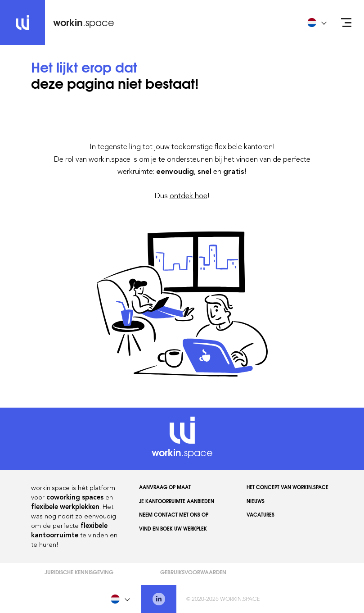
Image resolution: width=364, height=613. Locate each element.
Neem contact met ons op (174, 514)
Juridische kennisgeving (79, 572)
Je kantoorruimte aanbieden (177, 501)
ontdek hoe (189, 195)
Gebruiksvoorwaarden (193, 572)
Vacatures (261, 514)
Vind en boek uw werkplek (173, 528)
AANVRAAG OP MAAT (165, 487)
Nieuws (256, 501)
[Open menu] (346, 23)
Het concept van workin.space (288, 487)
